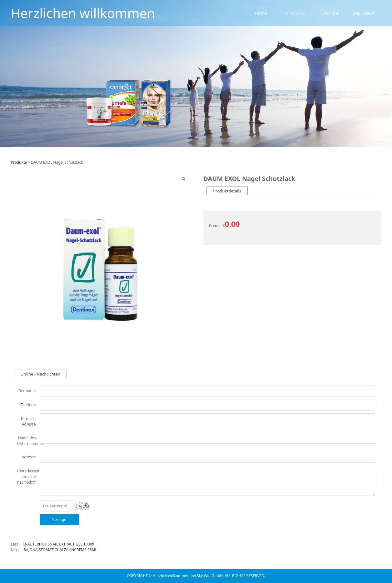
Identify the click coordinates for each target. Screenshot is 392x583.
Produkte (295, 13)
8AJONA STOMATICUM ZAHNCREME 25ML (60, 550)
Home (261, 13)
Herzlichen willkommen (83, 13)
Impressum (364, 13)
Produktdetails (227, 191)
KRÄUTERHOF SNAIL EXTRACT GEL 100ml (59, 544)
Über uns (330, 13)
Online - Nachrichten (41, 374)
